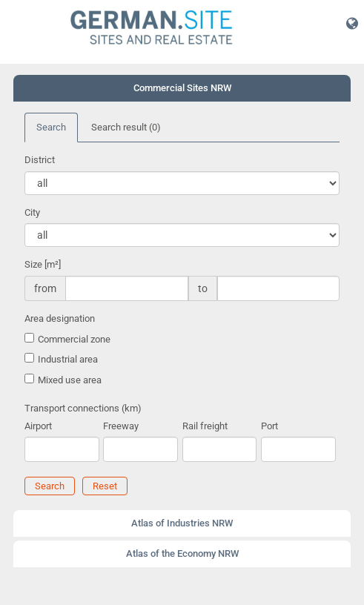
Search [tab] (51, 127)
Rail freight (205, 426)
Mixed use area (70, 380)
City (32, 212)
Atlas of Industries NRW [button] (182, 523)
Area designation (60, 318)
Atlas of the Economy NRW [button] (182, 553)
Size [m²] (43, 264)
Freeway (121, 426)
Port (269, 426)
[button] (352, 23)
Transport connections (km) (83, 408)
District (40, 160)
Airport (38, 426)
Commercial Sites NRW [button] (182, 88)
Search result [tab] (126, 127)
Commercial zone (74, 339)
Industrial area (68, 359)
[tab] (182, 88)
